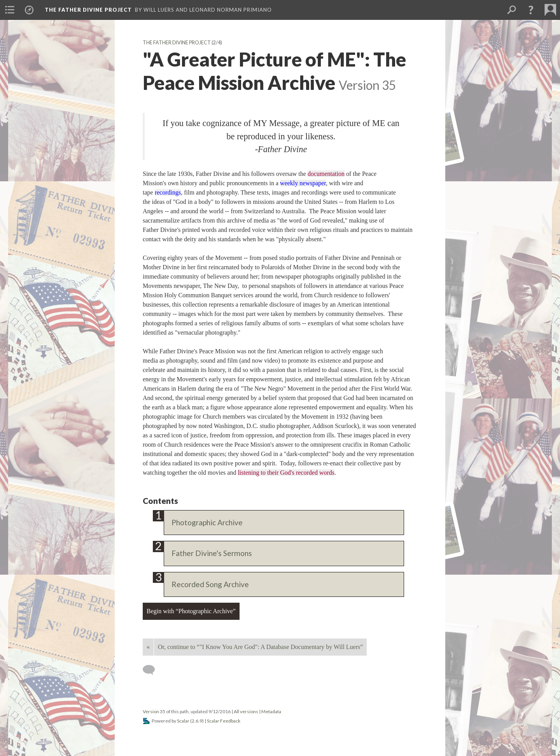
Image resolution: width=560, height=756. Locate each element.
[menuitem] (10, 10)
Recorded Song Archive (210, 584)
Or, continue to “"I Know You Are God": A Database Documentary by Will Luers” (260, 647)
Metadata (271, 711)
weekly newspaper (303, 183)
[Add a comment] (152, 670)
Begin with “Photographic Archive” (191, 611)
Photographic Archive (207, 522)
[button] (531, 10)
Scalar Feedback (224, 721)
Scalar (183, 721)
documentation (326, 174)
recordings (168, 192)
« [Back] (148, 647)
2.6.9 (197, 721)
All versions (246, 711)
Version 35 (154, 711)
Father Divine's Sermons (212, 553)
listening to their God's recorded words (286, 473)
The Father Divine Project (177, 43)
